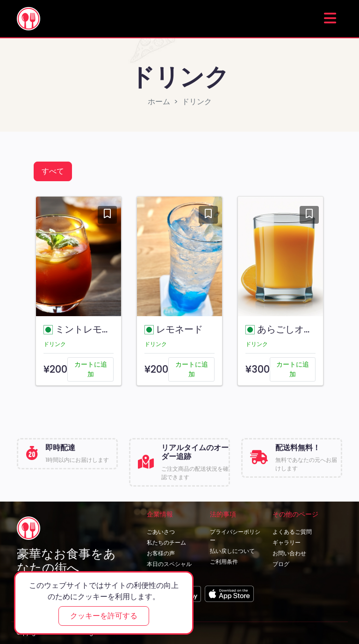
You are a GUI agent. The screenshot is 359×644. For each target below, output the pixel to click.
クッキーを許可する (104, 616)
